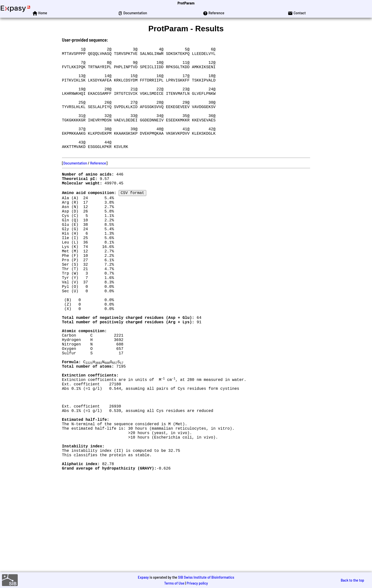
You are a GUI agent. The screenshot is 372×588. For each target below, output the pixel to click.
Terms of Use (174, 583)
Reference (98, 187)
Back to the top (352, 580)
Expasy (143, 577)
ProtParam (186, 3)
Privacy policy (197, 583)
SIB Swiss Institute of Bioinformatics (206, 577)
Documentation (75, 187)
